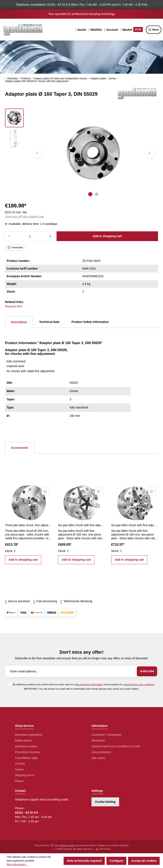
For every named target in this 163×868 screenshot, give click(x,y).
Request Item (14, 306)
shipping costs (67, 845)
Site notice (98, 758)
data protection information (89, 684)
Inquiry (19, 769)
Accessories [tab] (20, 448)
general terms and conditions (139, 684)
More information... (17, 864)
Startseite (11, 78)
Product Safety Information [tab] (90, 322)
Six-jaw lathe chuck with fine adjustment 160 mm (81, 525)
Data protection (101, 752)
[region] (81, 153)
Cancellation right (26, 758)
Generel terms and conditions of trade (116, 746)
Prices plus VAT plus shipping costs (25, 217)
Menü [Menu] (154, 30)
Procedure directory (28, 752)
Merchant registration (29, 735)
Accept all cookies (144, 861)
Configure (116, 861)
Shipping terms (25, 775)
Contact (20, 764)
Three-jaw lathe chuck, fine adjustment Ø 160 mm (28, 525)
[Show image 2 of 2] (96, 194)
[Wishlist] (95, 30)
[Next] (149, 153)
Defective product (26, 746)
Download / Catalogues (107, 735)
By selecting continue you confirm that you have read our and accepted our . (84, 684)
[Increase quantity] (51, 236)
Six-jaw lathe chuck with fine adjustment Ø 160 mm (135, 525)
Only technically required (84, 861)
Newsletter (98, 740)
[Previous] (37, 153)
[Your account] (111, 30)
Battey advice (24, 740)
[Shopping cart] (132, 30)
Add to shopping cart (107, 236)
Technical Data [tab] (49, 322)
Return (19, 781)
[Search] (81, 30)
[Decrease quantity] (9, 236)
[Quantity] (30, 236)
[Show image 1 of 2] (90, 194)
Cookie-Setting (105, 802)
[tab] (19, 322)
